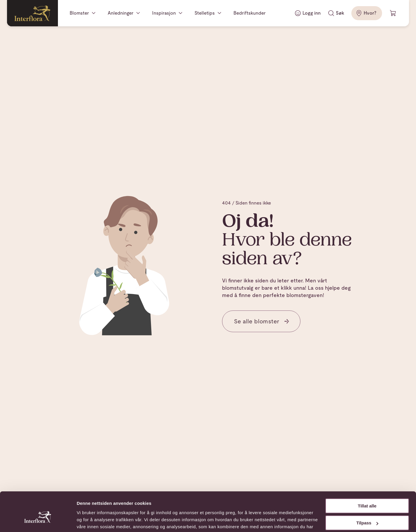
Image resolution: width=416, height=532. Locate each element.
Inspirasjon (164, 13)
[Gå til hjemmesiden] (32, 13)
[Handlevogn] (393, 13)
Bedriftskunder (250, 13)
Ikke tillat (367, 511)
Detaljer (85, 520)
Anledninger (121, 13)
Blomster (79, 13)
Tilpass (367, 494)
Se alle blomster (262, 321)
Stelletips (205, 13)
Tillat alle (367, 477)
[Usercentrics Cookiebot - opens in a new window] (38, 521)
